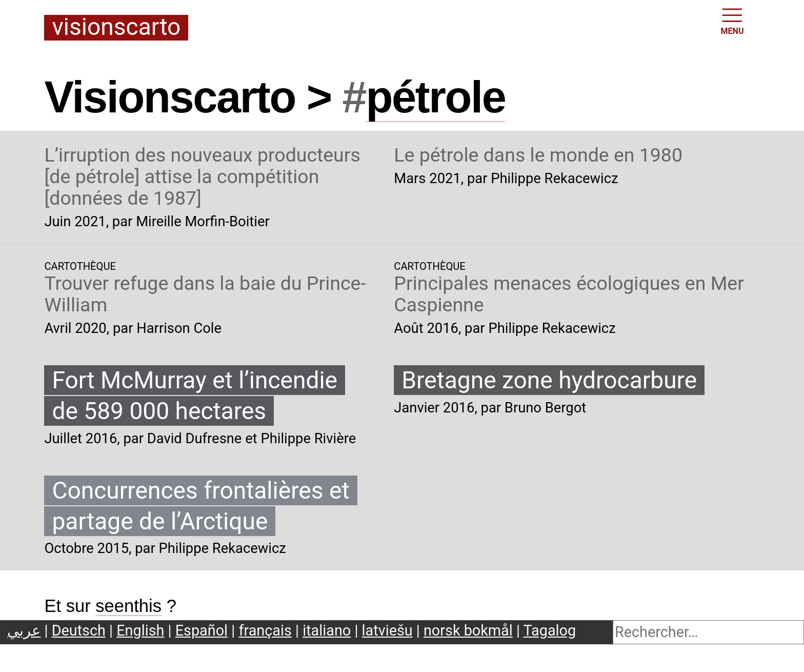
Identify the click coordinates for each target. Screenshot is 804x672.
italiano (327, 630)
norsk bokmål (468, 630)
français (265, 630)
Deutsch (79, 630)
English (140, 630)
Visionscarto (116, 28)
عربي (24, 630)
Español (202, 630)
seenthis (128, 606)
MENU (732, 21)
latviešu (387, 630)
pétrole (435, 97)
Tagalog (550, 630)
